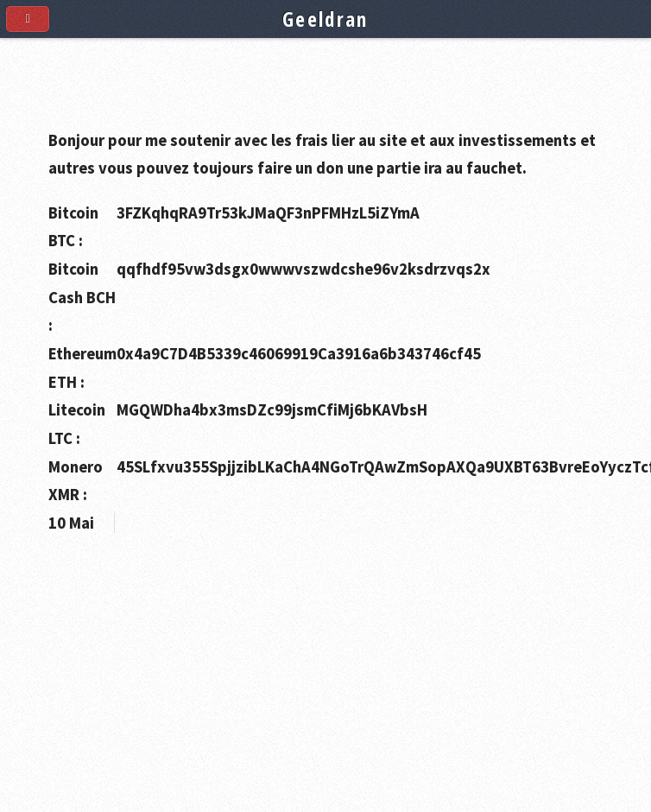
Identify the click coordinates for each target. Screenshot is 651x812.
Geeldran (325, 19)
